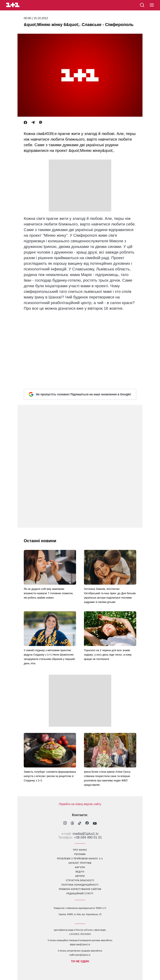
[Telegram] (33, 123)
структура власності (80, 880)
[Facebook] (25, 123)
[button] (152, 5)
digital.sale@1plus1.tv (80, 945)
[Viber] (41, 123)
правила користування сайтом (80, 889)
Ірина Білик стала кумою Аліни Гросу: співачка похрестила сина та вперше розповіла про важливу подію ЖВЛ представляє (107, 778)
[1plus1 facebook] (87, 823)
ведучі (80, 872)
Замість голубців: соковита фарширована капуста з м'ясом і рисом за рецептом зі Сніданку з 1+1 (50, 776)
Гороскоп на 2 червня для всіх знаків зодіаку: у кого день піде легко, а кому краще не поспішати (108, 655)
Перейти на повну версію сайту (80, 804)
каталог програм (80, 863)
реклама (80, 854)
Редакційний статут (80, 894)
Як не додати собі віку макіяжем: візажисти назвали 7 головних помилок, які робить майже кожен (49, 593)
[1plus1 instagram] (65, 823)
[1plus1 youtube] (95, 824)
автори (80, 876)
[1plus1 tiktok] (80, 824)
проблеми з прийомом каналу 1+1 (80, 859)
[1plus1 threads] (72, 824)
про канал (80, 850)
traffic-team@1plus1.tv (80, 955)
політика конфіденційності (80, 885)
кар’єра (80, 867)
